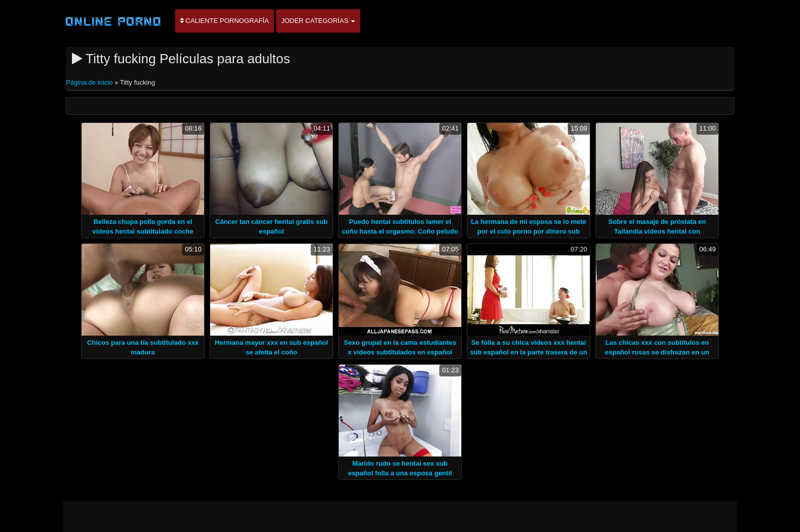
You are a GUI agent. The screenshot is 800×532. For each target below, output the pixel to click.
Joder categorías (318, 21)
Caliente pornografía (224, 21)
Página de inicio (90, 82)
